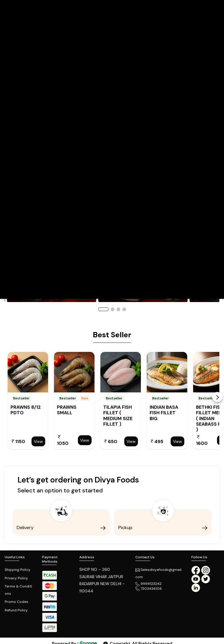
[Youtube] (196, 579)
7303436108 (149, 589)
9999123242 (148, 584)
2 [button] (113, 309)
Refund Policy (16, 610)
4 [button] (124, 309)
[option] (28, 401)
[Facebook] (196, 570)
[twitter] (206, 579)
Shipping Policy (17, 570)
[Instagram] (206, 570)
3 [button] (118, 309)
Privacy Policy (16, 578)
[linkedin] (196, 587)
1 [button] (103, 309)
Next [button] (217, 397)
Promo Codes (16, 602)
